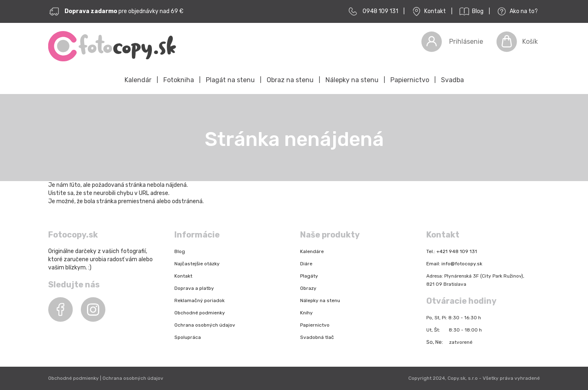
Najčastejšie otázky (197, 264)
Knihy (306, 313)
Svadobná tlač (317, 337)
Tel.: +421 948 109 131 (452, 251)
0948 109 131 (380, 11)
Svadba (452, 80)
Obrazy (308, 288)
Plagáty (309, 276)
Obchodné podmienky (200, 313)
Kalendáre (312, 251)
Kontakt (428, 11)
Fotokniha (179, 80)
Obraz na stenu (290, 80)
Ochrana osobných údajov (205, 325)
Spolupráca (188, 337)
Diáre (306, 264)
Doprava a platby (194, 288)
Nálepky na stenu (352, 80)
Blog (471, 11)
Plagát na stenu (230, 80)
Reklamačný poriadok (199, 300)
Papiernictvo (410, 80)
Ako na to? (517, 11)
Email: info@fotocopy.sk (454, 264)
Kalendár (138, 80)
